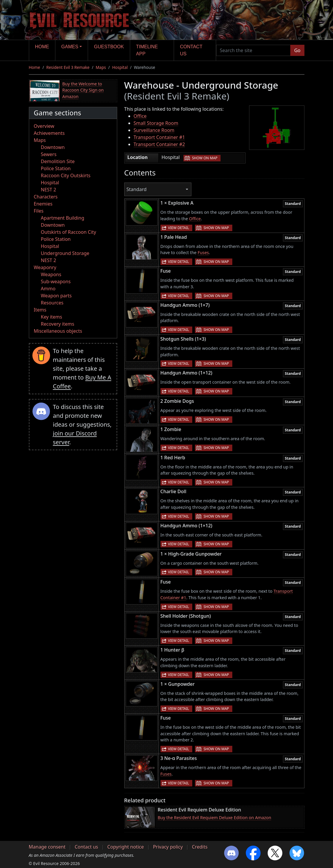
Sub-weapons (56, 281)
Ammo (48, 289)
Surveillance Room (154, 130)
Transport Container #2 (159, 144)
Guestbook (109, 47)
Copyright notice (125, 847)
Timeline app (147, 50)
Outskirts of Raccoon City (69, 232)
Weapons (51, 274)
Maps (101, 67)
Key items (52, 317)
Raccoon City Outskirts (66, 175)
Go (297, 50)
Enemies (43, 204)
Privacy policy (168, 847)
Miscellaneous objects (58, 331)
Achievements (49, 133)
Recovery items (58, 324)
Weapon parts (56, 296)
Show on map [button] (205, 158)
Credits (200, 847)
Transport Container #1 (159, 137)
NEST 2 (49, 190)
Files (39, 211)
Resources (52, 303)
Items (40, 310)
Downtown (53, 147)
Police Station (56, 168)
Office (140, 116)
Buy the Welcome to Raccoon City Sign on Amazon (83, 90)
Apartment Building (63, 218)
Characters (46, 197)
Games (70, 47)
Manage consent (47, 847)
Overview (44, 126)
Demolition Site (58, 161)
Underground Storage (65, 253)
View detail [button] (179, 228)
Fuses (203, 252)
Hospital (120, 67)
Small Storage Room (156, 123)
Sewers (49, 154)
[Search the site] (254, 50)
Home (42, 47)
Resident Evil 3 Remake (68, 67)
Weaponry (45, 267)
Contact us (191, 50)
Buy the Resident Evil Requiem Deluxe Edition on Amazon (215, 818)
